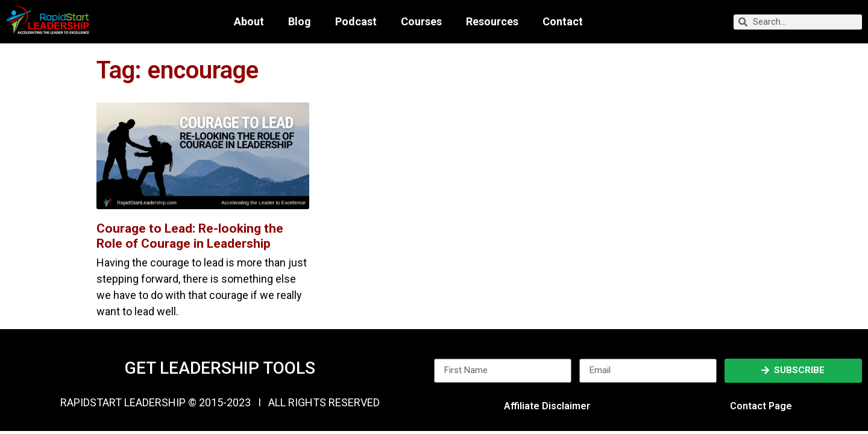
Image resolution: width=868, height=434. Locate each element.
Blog (300, 22)
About (249, 22)
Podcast (356, 22)
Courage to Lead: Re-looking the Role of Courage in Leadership (190, 236)
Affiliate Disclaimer (547, 406)
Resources (492, 22)
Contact (563, 22)
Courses (421, 22)
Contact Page (761, 406)
